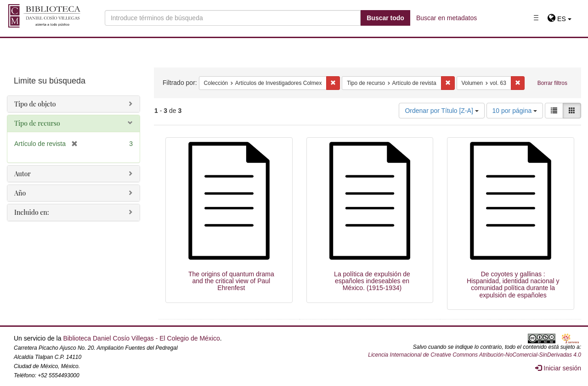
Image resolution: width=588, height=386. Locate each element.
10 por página (515, 111)
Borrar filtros (552, 83)
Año (20, 193)
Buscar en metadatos (447, 18)
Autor (23, 174)
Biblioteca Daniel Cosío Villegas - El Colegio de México (141, 338)
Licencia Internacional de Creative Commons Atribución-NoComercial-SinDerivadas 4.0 (475, 355)
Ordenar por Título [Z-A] (441, 111)
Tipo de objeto (35, 104)
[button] (559, 19)
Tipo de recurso (37, 123)
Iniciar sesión (558, 368)
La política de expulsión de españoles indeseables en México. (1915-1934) (372, 281)
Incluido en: (31, 212)
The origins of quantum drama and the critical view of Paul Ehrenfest (231, 281)
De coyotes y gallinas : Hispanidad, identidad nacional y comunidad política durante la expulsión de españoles (513, 285)
